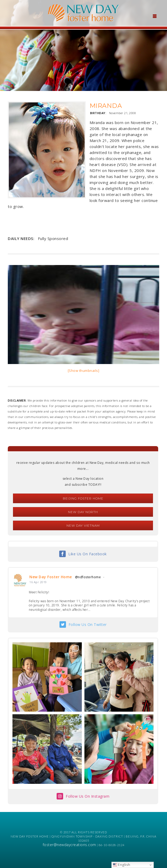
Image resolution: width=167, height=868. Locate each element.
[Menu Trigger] (155, 16)
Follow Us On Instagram (88, 796)
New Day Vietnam (83, 525)
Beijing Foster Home (83, 498)
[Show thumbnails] (84, 371)
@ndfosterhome (88, 577)
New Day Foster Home (51, 577)
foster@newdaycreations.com (69, 845)
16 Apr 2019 (38, 582)
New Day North (83, 512)
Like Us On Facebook (88, 554)
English (122, 865)
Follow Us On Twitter (88, 624)
